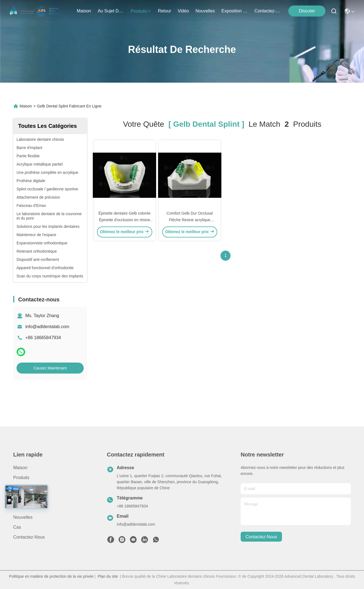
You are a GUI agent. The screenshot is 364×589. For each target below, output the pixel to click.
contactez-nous (268, 11)
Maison (84, 11)
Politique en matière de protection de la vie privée (51, 576)
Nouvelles (23, 517)
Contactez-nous (29, 537)
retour (164, 11)
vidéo (183, 11)
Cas (17, 527)
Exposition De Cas (235, 11)
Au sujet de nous (31, 487)
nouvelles (205, 11)
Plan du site (108, 576)
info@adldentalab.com (47, 327)
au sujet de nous (111, 11)
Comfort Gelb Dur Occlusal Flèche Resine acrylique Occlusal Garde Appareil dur (190, 220)
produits (141, 11)
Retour (20, 497)
